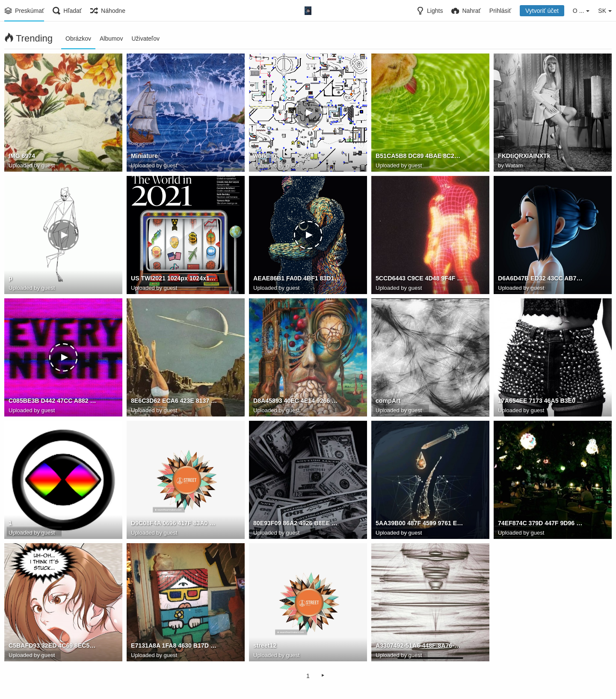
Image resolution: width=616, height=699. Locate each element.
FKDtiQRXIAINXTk (524, 156)
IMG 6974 (22, 156)
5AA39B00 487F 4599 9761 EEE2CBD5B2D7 (419, 524)
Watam (514, 165)
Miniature (144, 156)
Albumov (111, 39)
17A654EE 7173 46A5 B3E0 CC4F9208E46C (542, 401)
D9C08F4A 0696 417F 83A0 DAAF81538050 (175, 524)
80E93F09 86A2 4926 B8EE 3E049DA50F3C (297, 524)
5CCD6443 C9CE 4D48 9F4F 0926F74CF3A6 (419, 279)
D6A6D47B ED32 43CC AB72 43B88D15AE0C (542, 279)
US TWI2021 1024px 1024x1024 (175, 279)
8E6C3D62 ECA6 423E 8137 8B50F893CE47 (175, 401)
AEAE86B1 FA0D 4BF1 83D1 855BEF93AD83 (297, 279)
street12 (265, 646)
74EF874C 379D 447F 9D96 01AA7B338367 (542, 524)
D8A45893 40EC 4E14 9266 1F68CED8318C (297, 401)
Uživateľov (145, 39)
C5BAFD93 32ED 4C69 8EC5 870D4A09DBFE (52, 646)
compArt (388, 401)
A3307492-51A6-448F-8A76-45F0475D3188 (419, 646)
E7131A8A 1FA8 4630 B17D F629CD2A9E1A (175, 646)
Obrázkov (78, 39)
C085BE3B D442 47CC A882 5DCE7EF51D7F (52, 401)
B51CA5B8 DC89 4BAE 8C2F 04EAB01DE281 (419, 156)
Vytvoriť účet (542, 11)
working (265, 156)
